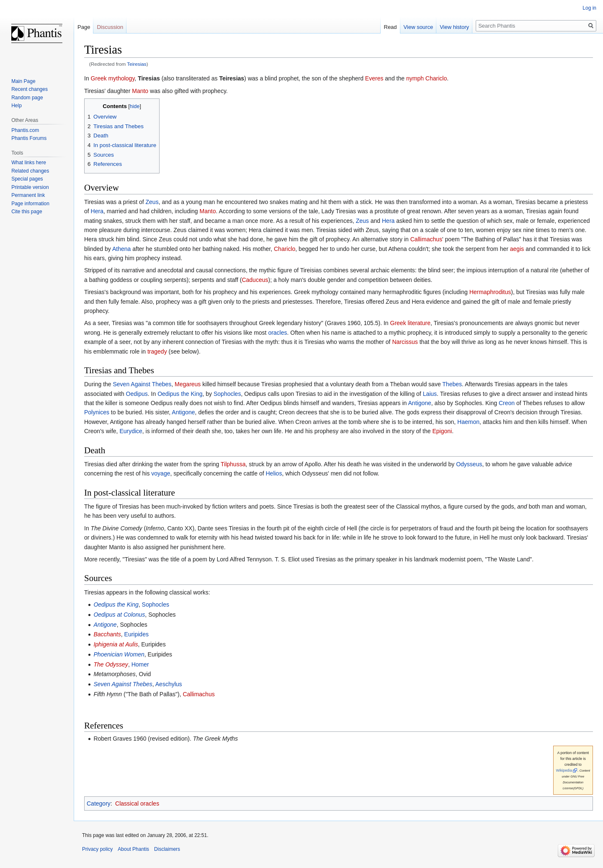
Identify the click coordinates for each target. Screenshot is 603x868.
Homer (140, 664)
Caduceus (255, 280)
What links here (29, 163)
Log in (589, 8)
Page (84, 27)
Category (99, 803)
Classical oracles (137, 803)
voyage (161, 473)
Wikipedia (564, 770)
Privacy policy (97, 849)
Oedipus (137, 394)
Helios (274, 473)
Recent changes (30, 89)
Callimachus (426, 239)
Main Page (23, 81)
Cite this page (27, 212)
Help (17, 106)
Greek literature (410, 323)
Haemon (468, 422)
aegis (517, 249)
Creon (507, 403)
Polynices (97, 412)
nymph (415, 78)
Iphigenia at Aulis (116, 644)
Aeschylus (169, 684)
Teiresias (137, 64)
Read (390, 27)
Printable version (30, 187)
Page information (30, 204)
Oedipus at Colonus (119, 615)
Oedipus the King (180, 394)
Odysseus (469, 464)
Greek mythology (113, 78)
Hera (97, 211)
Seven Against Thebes (142, 384)
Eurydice (131, 431)
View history (454, 27)
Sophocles (227, 394)
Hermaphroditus (490, 292)
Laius (430, 394)
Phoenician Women (119, 654)
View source (419, 27)
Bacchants (107, 634)
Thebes (452, 384)
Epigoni (442, 431)
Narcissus (405, 342)
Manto (140, 91)
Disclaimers (167, 849)
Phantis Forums (29, 138)
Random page (27, 98)
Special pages (27, 179)
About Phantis (133, 849)
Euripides (137, 634)
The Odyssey (111, 664)
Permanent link (28, 195)
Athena (121, 249)
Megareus (188, 384)
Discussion (110, 27)
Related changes (30, 171)
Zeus (152, 202)
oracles (277, 333)
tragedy (157, 351)
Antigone (420, 403)
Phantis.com (25, 130)
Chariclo (436, 78)
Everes (374, 78)
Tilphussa (233, 464)
